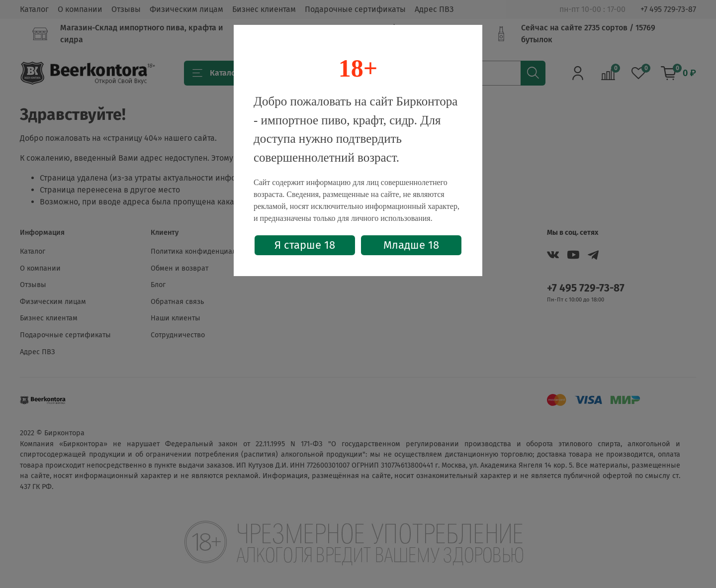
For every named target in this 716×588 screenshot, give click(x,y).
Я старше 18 (305, 245)
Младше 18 (411, 245)
